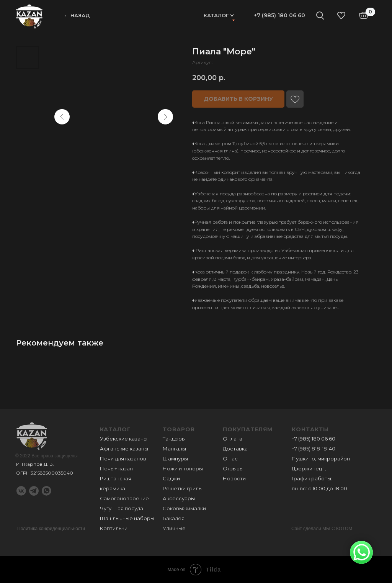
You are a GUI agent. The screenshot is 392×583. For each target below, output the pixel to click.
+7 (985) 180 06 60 (279, 15)
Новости (234, 478)
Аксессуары (179, 498)
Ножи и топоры (183, 468)
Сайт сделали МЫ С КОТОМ (322, 529)
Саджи (171, 478)
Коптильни (114, 528)
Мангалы (174, 449)
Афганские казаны (124, 449)
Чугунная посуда (122, 508)
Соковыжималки (184, 508)
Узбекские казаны (124, 439)
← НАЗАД (77, 15)
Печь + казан (116, 468)
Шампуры (175, 459)
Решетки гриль (182, 488)
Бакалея (174, 518)
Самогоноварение (124, 498)
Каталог (216, 15)
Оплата (233, 439)
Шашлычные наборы (127, 518)
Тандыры (174, 439)
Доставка (235, 449)
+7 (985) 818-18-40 (314, 449)
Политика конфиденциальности (51, 529)
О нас (230, 459)
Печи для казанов (123, 459)
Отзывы (233, 468)
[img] (29, 16)
